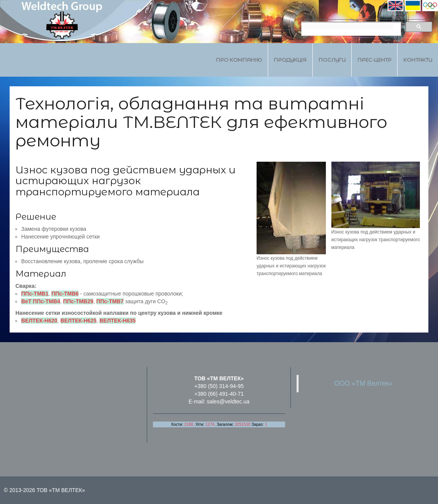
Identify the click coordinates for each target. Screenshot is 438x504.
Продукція (290, 60)
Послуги (332, 60)
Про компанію (239, 60)
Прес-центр (374, 60)
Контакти (418, 60)
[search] (348, 27)
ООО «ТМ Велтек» (364, 383)
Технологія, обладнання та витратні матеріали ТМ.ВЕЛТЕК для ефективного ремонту (201, 122)
